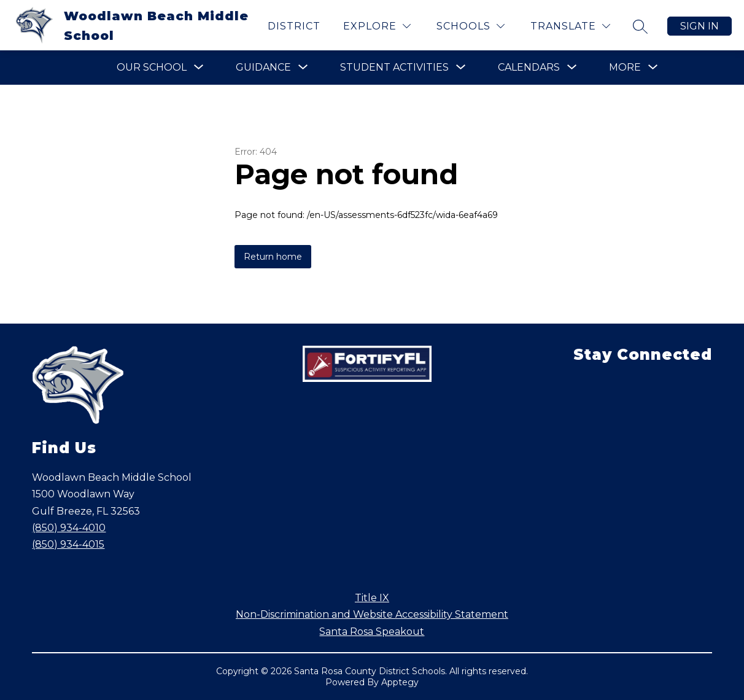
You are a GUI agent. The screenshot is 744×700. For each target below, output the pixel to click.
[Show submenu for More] (625, 68)
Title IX (372, 598)
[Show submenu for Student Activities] (394, 68)
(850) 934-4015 (68, 544)
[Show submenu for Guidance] (263, 68)
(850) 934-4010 (69, 528)
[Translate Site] (570, 26)
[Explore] (377, 26)
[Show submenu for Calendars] (529, 68)
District (294, 26)
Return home (273, 257)
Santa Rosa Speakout (372, 632)
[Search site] (640, 26)
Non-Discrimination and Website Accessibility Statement (372, 614)
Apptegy (400, 682)
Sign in (699, 26)
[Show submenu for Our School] (152, 68)
